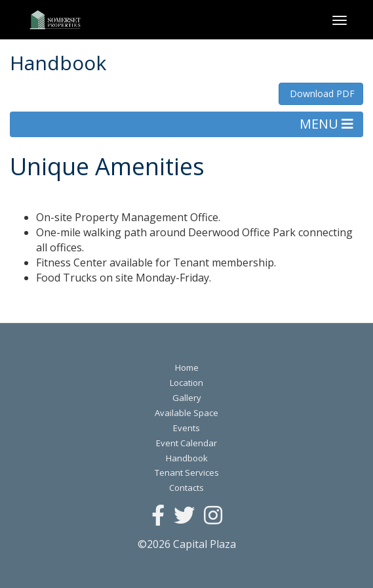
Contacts (186, 488)
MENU (326, 124)
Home (187, 367)
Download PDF (321, 94)
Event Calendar (186, 443)
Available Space (186, 413)
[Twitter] (184, 516)
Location (186, 383)
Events (186, 428)
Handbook (187, 458)
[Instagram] (213, 516)
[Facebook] (158, 516)
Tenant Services (187, 472)
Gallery (187, 398)
